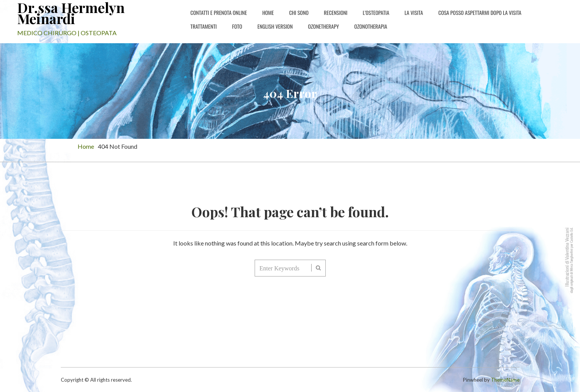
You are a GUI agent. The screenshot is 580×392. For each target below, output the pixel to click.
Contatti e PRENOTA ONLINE (219, 12)
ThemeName (505, 380)
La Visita (414, 12)
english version (275, 26)
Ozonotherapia (370, 26)
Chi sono (299, 12)
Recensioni (336, 12)
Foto (237, 26)
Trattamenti (204, 26)
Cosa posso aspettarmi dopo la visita (480, 12)
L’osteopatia (376, 12)
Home (268, 12)
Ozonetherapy (324, 26)
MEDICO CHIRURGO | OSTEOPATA (67, 33)
